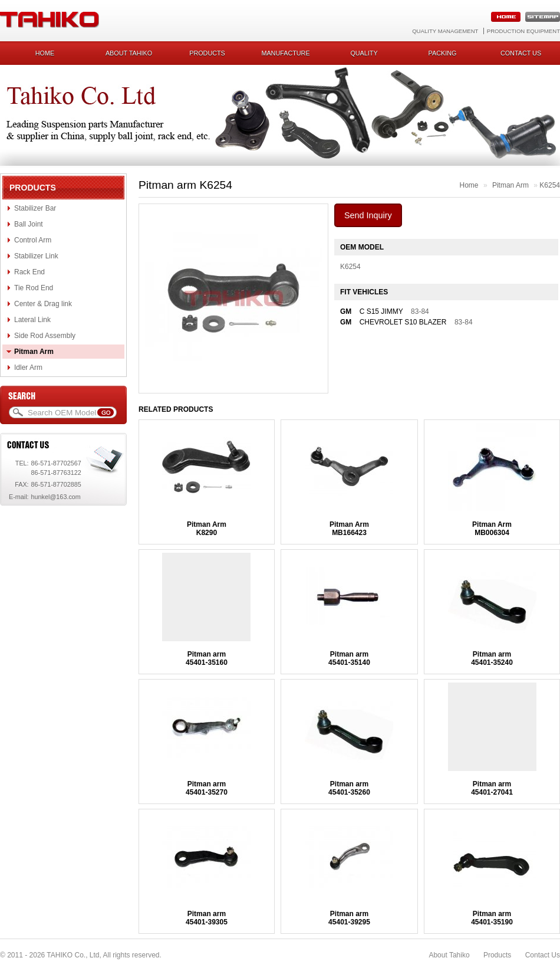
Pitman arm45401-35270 (207, 788)
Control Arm (33, 240)
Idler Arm (28, 368)
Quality (364, 53)
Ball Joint (29, 224)
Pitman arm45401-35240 (492, 658)
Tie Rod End (34, 288)
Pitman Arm (34, 352)
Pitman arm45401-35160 (207, 658)
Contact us (521, 53)
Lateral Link (32, 320)
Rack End (29, 272)
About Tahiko (129, 53)
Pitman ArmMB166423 (349, 529)
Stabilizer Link (36, 256)
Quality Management (445, 31)
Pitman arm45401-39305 (207, 918)
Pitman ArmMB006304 (492, 529)
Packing (443, 53)
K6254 (550, 185)
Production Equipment (523, 31)
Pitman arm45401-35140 (349, 658)
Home (45, 53)
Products (207, 53)
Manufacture (285, 53)
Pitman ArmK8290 (207, 529)
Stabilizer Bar (35, 208)
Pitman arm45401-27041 (492, 788)
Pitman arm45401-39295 (349, 918)
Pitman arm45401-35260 (349, 788)
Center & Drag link (43, 304)
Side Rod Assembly (45, 336)
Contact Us (543, 955)
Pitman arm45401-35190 (492, 918)
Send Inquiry (368, 215)
